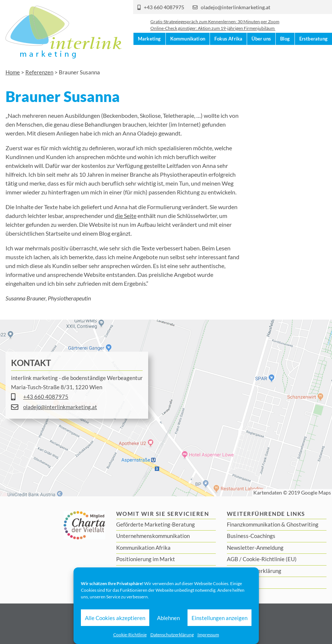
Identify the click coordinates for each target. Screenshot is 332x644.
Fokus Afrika (228, 56)
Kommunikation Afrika (143, 548)
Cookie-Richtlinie (130, 635)
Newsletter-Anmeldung (255, 548)
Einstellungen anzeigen (219, 618)
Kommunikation (188, 56)
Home (13, 72)
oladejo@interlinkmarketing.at (235, 7)
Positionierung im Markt (146, 559)
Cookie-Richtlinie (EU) (270, 559)
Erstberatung (313, 56)
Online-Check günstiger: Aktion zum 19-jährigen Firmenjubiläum (213, 34)
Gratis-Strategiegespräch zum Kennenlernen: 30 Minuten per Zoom (215, 27)
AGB (233, 559)
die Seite (126, 216)
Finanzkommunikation (254, 524)
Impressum (208, 635)
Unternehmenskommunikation (153, 536)
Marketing (149, 56)
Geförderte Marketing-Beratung (156, 524)
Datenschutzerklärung (172, 635)
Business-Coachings (251, 536)
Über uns (261, 56)
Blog (285, 56)
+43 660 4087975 (164, 7)
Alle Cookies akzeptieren (115, 618)
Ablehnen (168, 618)
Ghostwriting (302, 524)
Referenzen (39, 72)
